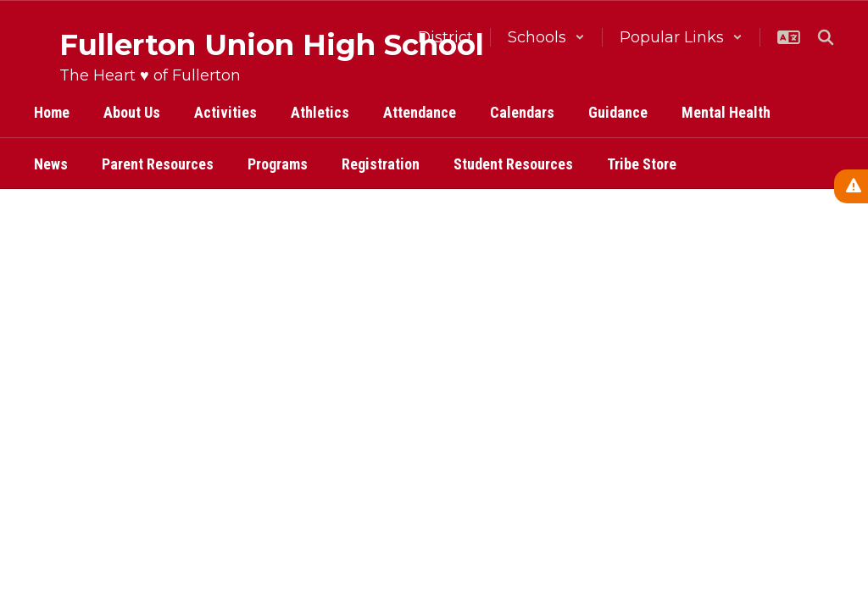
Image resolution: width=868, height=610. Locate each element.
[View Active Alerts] (851, 186)
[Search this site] (826, 37)
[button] (546, 37)
